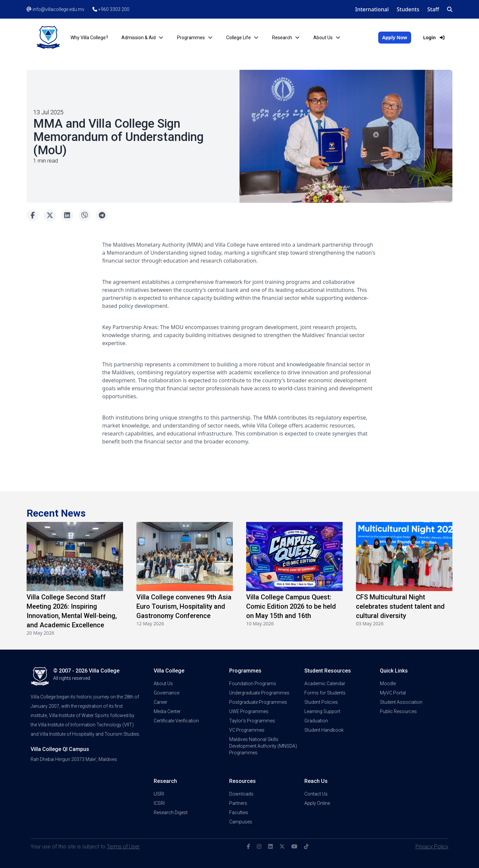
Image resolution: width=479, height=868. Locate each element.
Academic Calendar (325, 683)
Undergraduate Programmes (259, 693)
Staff (433, 9)
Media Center (167, 711)
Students (408, 9)
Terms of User (123, 847)
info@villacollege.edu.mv (56, 9)
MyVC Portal (393, 693)
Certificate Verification (176, 721)
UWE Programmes (249, 711)
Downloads (241, 794)
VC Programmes (247, 730)
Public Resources (398, 711)
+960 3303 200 (111, 9)
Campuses (241, 822)
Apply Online (317, 803)
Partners (238, 803)
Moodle (388, 683)
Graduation (316, 721)
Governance (166, 693)
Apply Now (395, 37)
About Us (163, 683)
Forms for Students (325, 693)
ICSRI (159, 803)
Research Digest (171, 812)
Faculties (239, 812)
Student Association (401, 702)
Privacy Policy (432, 847)
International (372, 9)
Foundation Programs (253, 683)
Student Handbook (324, 730)
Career (160, 702)
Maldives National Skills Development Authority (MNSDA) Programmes (263, 746)
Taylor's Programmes (252, 721)
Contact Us (316, 794)
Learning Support (322, 711)
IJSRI (159, 794)
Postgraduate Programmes (258, 702)
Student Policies (321, 702)
